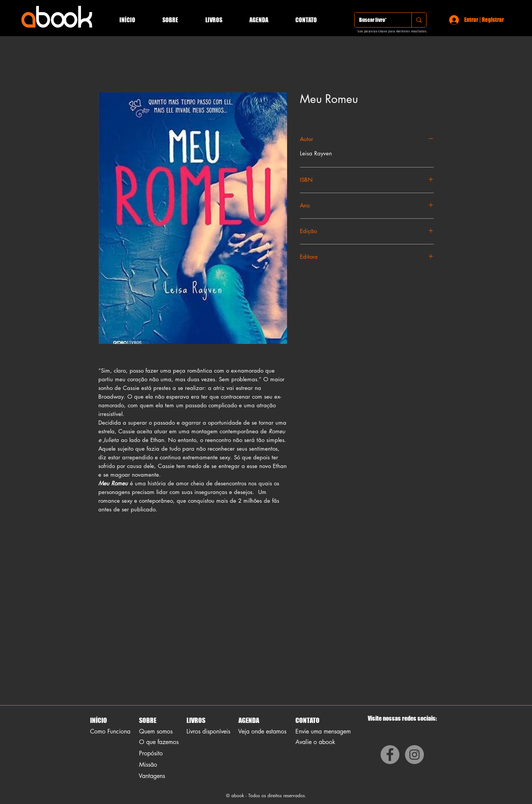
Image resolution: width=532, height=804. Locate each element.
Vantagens (152, 776)
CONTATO (307, 720)
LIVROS (196, 720)
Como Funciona (110, 731)
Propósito (151, 753)
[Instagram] (414, 755)
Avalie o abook (315, 742)
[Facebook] (390, 755)
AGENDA (248, 720)
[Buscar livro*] (377, 20)
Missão (148, 765)
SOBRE (148, 720)
